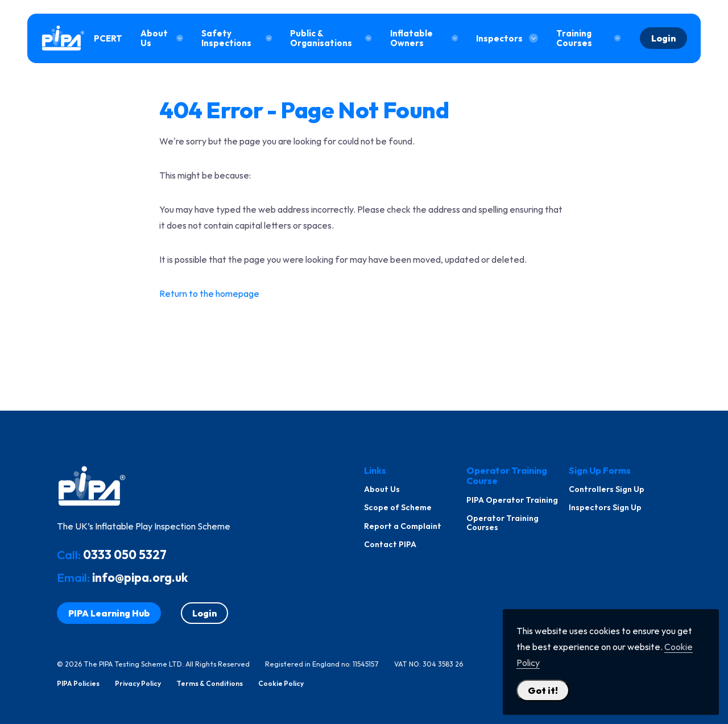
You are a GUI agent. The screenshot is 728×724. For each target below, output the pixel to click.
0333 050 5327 (125, 555)
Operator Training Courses (502, 523)
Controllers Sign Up (607, 489)
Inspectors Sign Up (605, 507)
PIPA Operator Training (512, 500)
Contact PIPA (390, 544)
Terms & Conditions (210, 684)
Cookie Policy (281, 684)
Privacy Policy (138, 684)
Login (663, 38)
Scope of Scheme (398, 507)
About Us (382, 489)
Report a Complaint (403, 526)
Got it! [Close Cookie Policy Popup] (543, 690)
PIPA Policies (78, 684)
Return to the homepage (209, 293)
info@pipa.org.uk (140, 577)
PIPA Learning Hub (109, 613)
